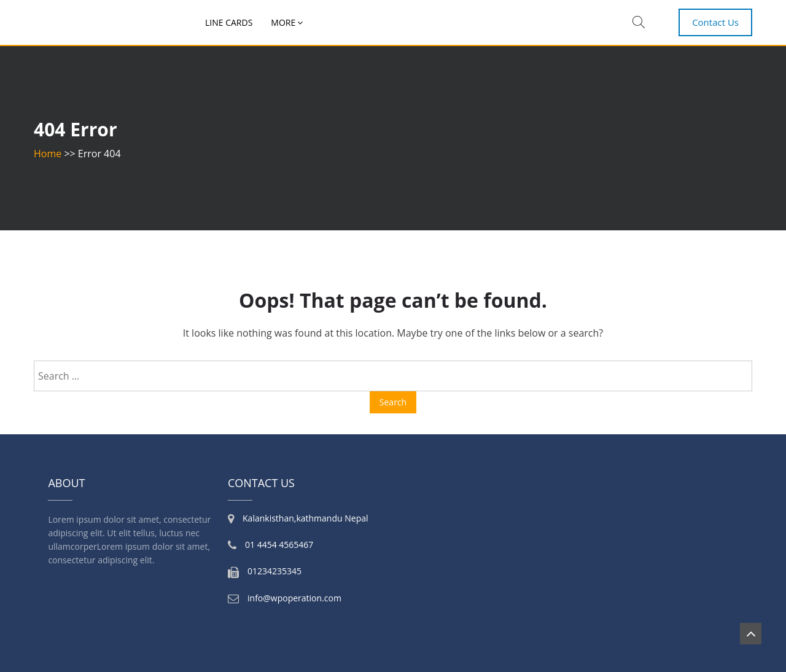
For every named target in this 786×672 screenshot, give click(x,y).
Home (48, 154)
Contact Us (715, 22)
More (283, 22)
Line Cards (229, 22)
